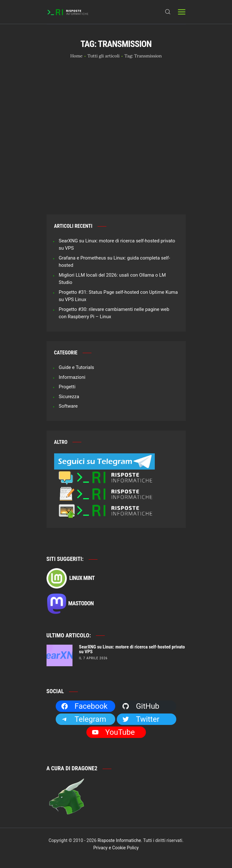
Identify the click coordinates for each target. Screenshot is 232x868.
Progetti (67, 387)
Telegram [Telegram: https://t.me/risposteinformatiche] (84, 719)
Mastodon (70, 604)
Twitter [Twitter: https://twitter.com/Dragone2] (141, 719)
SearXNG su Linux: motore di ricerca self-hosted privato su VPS (132, 650)
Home (76, 56)
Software (68, 406)
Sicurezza (69, 397)
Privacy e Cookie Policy (116, 848)
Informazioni (72, 377)
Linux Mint (71, 578)
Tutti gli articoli (103, 56)
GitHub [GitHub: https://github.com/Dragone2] (141, 706)
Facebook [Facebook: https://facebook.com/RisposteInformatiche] (84, 706)
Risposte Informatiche (119, 840)
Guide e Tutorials (77, 367)
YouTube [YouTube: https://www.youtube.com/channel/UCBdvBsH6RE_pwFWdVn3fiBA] (113, 732)
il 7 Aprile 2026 (93, 658)
